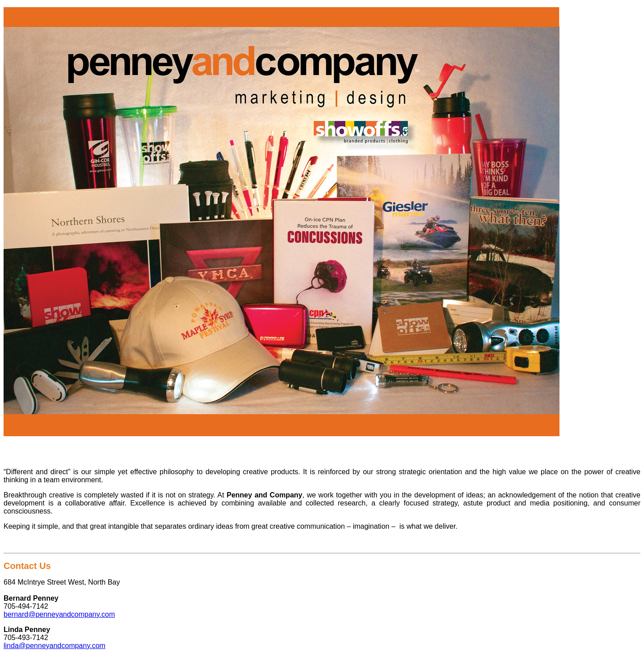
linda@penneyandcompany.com (55, 646)
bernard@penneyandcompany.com (59, 614)
